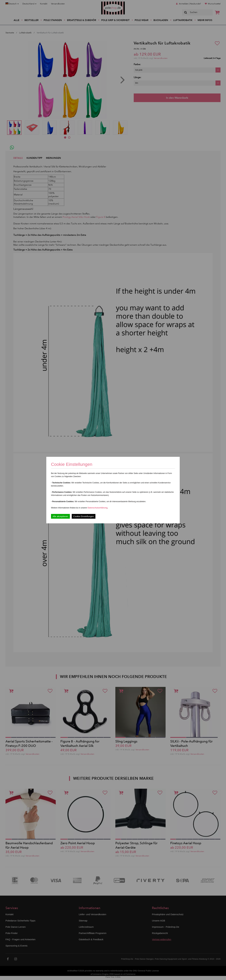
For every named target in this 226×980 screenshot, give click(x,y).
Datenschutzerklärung (97, 508)
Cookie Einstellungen (84, 516)
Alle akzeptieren (60, 516)
